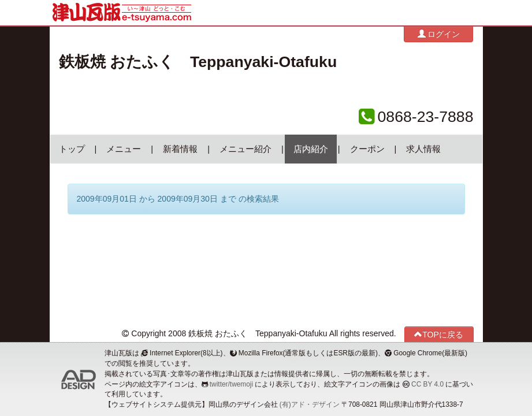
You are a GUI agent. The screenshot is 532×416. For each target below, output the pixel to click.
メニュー (124, 149)
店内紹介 (311, 149)
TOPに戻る (439, 334)
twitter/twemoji (231, 384)
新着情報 (180, 149)
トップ (72, 149)
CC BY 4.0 (427, 384)
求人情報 (423, 149)
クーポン (367, 149)
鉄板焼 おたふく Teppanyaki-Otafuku (198, 62)
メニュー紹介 (245, 149)
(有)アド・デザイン (310, 404)
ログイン (439, 34)
